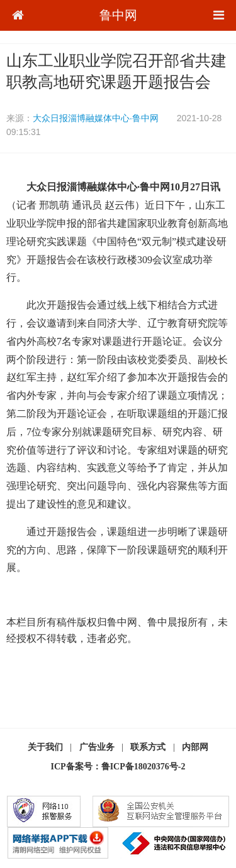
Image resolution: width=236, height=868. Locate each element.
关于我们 (45, 747)
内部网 (195, 747)
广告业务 (97, 747)
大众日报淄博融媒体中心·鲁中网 (96, 118)
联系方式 (148, 747)
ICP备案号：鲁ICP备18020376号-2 (118, 767)
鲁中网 (118, 15)
